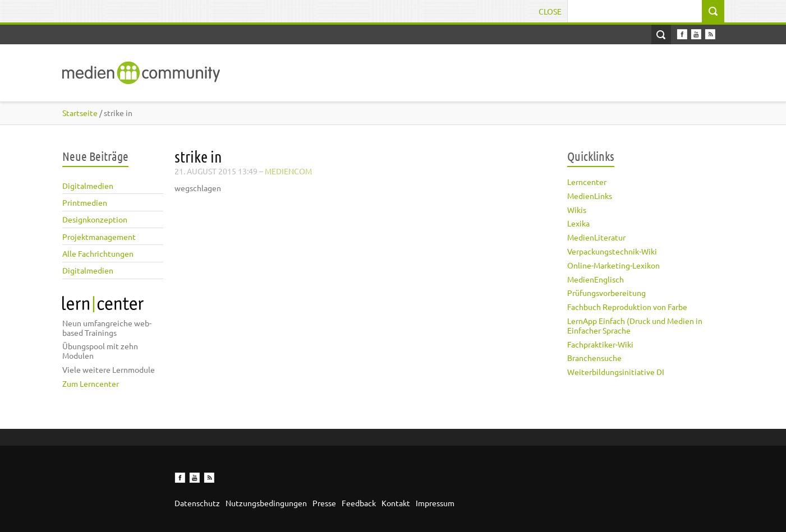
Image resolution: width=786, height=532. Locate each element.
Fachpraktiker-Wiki (600, 344)
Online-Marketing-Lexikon (613, 265)
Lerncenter (587, 182)
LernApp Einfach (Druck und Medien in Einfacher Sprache (635, 325)
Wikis (577, 210)
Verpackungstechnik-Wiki (612, 251)
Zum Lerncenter (91, 383)
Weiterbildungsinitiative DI (616, 372)
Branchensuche (594, 358)
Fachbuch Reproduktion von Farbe (627, 307)
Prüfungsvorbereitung (606, 293)
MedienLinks (590, 196)
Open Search (661, 34)
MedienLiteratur (596, 237)
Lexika (578, 223)
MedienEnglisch (596, 279)
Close (550, 11)
